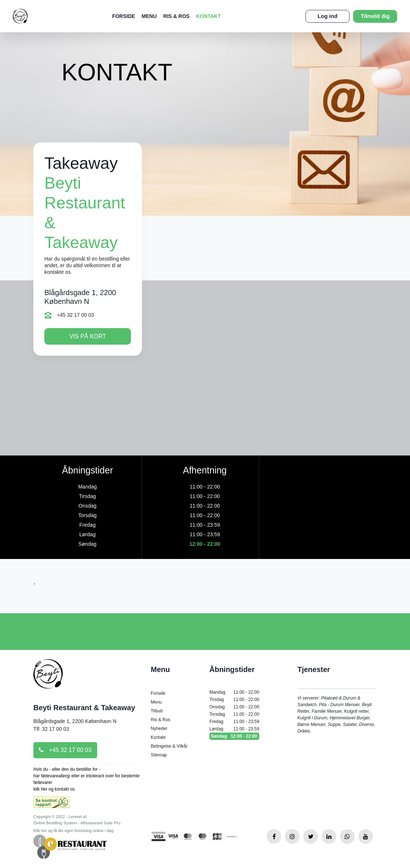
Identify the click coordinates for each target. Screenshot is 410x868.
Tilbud (157, 711)
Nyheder (159, 729)
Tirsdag (234, 700)
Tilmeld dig (375, 16)
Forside (124, 16)
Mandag (234, 692)
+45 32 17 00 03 (69, 315)
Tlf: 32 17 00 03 (51, 729)
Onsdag (234, 707)
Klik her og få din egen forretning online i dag (73, 831)
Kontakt (208, 16)
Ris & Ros (176, 16)
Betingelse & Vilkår (169, 746)
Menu (149, 16)
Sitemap (159, 755)
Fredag (234, 722)
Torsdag (234, 714)
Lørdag (234, 729)
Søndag (234, 736)
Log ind (327, 16)
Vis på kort (88, 336)
